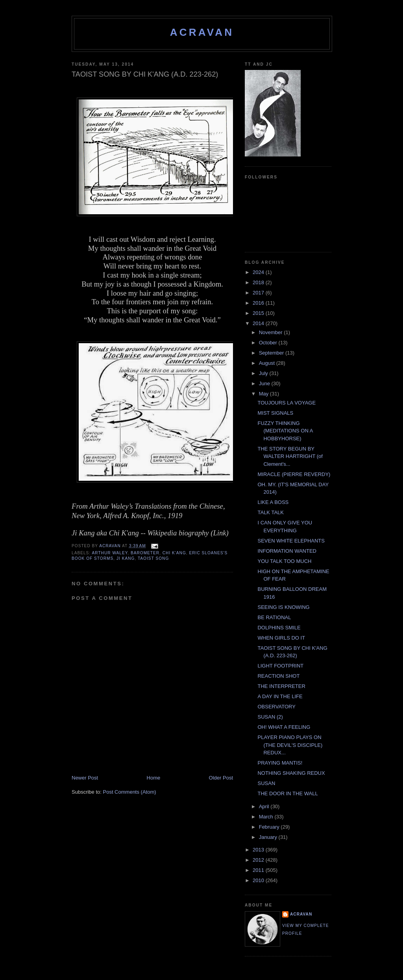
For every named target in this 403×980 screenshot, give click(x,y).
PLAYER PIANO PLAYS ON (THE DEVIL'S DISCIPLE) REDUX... (290, 745)
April (265, 806)
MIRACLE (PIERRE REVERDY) (294, 474)
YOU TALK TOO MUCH (284, 561)
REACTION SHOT (278, 676)
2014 (259, 323)
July (264, 373)
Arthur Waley (110, 553)
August (268, 363)
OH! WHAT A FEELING (284, 727)
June (265, 383)
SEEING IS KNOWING (283, 607)
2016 (259, 303)
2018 (259, 282)
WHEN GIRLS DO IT (281, 638)
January (269, 837)
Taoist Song (153, 558)
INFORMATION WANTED (287, 551)
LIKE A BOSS (273, 502)
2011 (259, 870)
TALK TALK (270, 512)
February (270, 827)
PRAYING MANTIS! (280, 763)
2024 (259, 272)
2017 (259, 293)
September (272, 353)
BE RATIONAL (274, 617)
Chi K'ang (174, 553)
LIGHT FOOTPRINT (280, 666)
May (264, 394)
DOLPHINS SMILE (279, 628)
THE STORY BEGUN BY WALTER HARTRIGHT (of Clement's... (290, 456)
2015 (259, 313)
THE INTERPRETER (281, 686)
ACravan (202, 32)
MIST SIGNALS (275, 413)
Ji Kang (126, 558)
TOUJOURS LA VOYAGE (287, 403)
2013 (259, 850)
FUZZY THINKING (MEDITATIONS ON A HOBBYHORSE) (285, 431)
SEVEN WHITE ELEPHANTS (291, 541)
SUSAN (266, 783)
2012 (259, 860)
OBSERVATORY (276, 707)
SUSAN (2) (270, 717)
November (272, 332)
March (267, 817)
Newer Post (85, 778)
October (269, 343)
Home (154, 778)
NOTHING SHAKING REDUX (291, 773)
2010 (259, 880)
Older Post (221, 778)
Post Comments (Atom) (130, 792)
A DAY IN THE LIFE (280, 696)
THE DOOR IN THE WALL (287, 793)
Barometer (145, 553)
